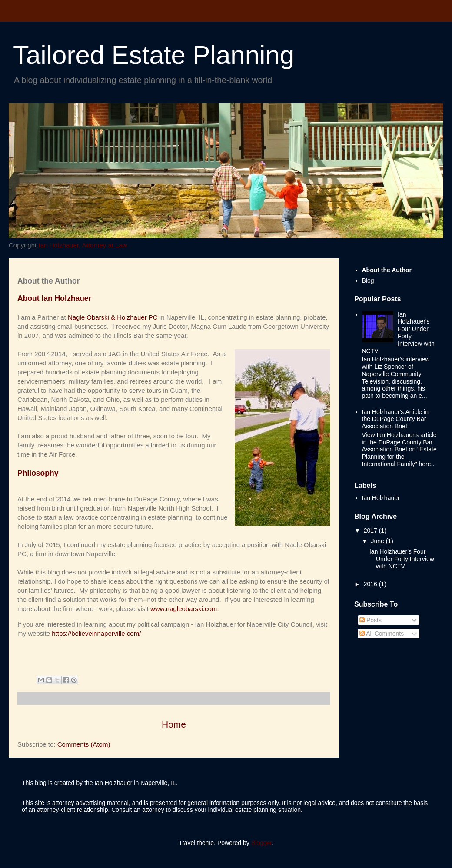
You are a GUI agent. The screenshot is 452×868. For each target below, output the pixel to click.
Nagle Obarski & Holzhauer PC (113, 317)
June (378, 541)
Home (174, 724)
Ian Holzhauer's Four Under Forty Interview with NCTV (398, 333)
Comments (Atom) (84, 744)
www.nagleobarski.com (184, 609)
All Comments (382, 634)
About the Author (387, 270)
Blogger (261, 843)
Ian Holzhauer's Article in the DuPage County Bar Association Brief (395, 419)
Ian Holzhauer (381, 498)
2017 (371, 531)
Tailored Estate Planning (154, 55)
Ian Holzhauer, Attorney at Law (83, 245)
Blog (368, 280)
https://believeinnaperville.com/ (96, 633)
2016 (371, 584)
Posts (371, 620)
